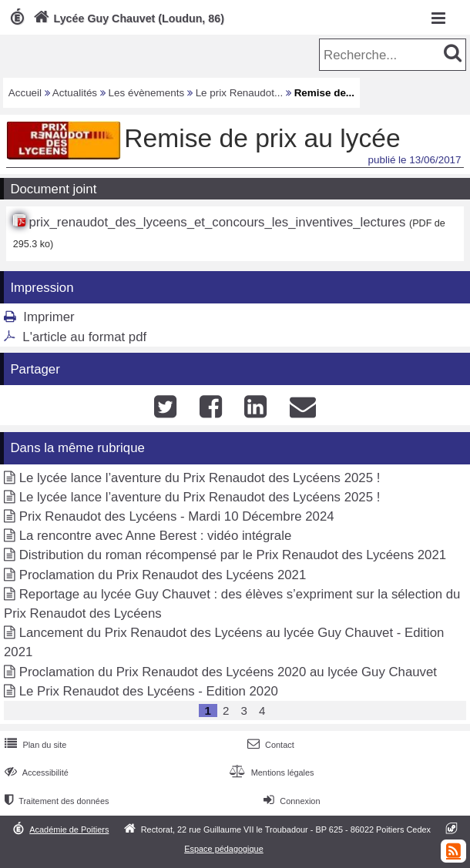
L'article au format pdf (84, 337)
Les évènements (147, 93)
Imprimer (49, 317)
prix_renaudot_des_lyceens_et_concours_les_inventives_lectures (217, 222)
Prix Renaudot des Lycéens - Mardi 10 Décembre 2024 (177, 516)
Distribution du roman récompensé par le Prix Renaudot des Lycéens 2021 (233, 555)
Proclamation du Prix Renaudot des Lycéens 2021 (163, 575)
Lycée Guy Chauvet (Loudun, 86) (127, 18)
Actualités (75, 93)
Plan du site (34, 745)
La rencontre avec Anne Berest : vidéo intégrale (156, 536)
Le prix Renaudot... (240, 93)
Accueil (25, 93)
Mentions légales (270, 772)
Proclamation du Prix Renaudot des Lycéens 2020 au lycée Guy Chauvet (228, 672)
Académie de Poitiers (69, 829)
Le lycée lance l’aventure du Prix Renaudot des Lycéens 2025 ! (200, 478)
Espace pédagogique (224, 849)
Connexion (290, 801)
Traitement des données (55, 801)
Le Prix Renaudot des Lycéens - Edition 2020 (149, 691)
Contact (269, 745)
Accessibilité (35, 772)
